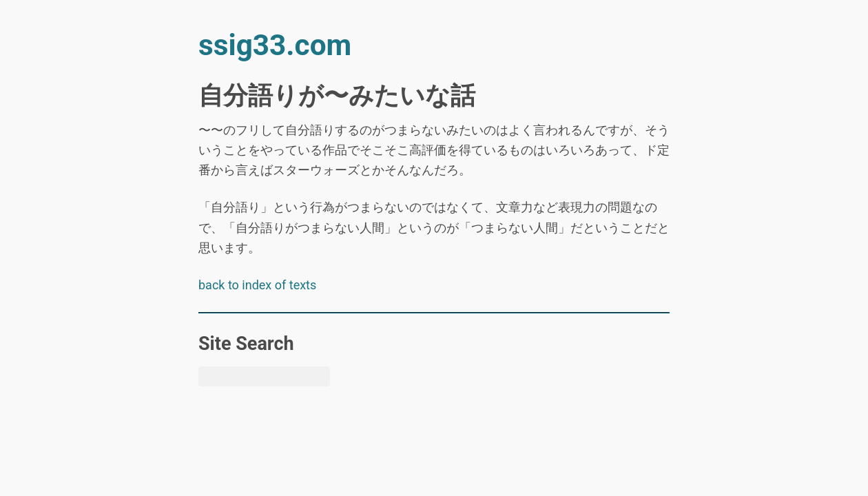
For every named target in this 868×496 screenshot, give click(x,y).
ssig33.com (275, 45)
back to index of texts (257, 285)
